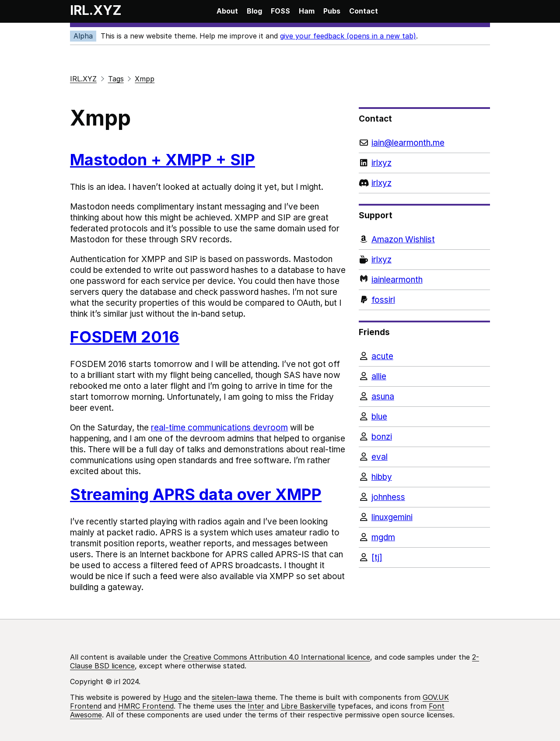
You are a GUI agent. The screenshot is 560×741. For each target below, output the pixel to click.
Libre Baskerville (308, 706)
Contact (364, 11)
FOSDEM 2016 (125, 337)
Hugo (172, 697)
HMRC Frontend (146, 706)
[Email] (424, 143)
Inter (256, 706)
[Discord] (424, 183)
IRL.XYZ (96, 10)
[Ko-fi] (424, 260)
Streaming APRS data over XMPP (196, 494)
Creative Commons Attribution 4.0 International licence (277, 657)
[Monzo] (424, 280)
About (227, 11)
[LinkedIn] (424, 163)
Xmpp (145, 79)
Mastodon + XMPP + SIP (163, 160)
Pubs (332, 11)
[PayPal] (424, 300)
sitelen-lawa (232, 697)
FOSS (280, 11)
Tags (116, 79)
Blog (254, 11)
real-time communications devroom (219, 428)
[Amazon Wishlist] (424, 239)
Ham (307, 11)
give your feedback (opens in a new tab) (348, 36)
